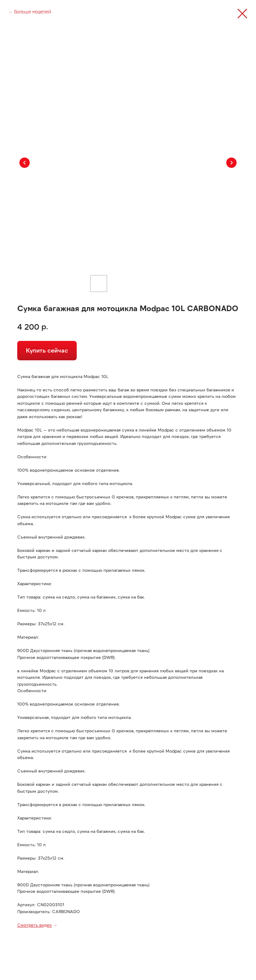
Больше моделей (33, 12)
